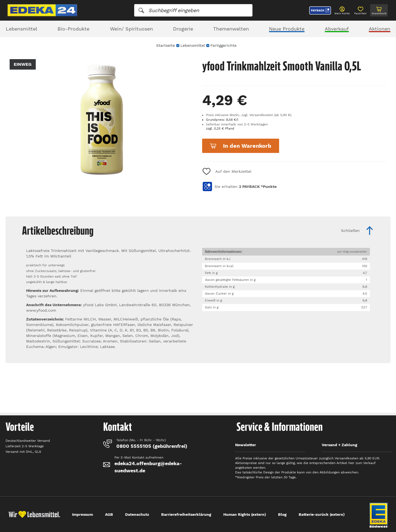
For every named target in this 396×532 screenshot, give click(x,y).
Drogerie (183, 29)
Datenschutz (137, 514)
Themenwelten (231, 29)
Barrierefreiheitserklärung (186, 514)
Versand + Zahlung (339, 445)
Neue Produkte (287, 29)
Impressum (82, 514)
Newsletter (246, 445)
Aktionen (380, 29)
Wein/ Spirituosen (131, 29)
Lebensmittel (22, 29)
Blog (282, 514)
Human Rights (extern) (245, 514)
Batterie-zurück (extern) (322, 514)
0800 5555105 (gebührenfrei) (152, 446)
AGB (109, 514)
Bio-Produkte (73, 29)
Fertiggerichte (223, 45)
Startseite (166, 45)
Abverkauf (337, 29)
